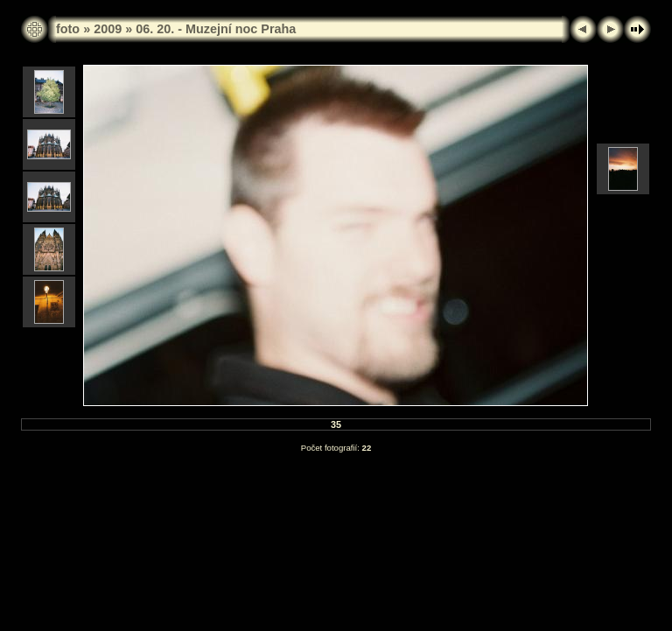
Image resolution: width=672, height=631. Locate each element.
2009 (108, 29)
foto (68, 29)
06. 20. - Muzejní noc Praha (216, 29)
